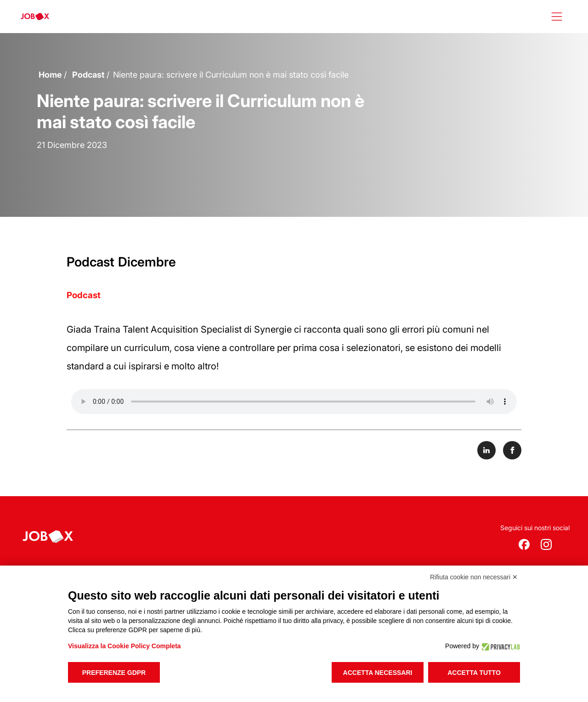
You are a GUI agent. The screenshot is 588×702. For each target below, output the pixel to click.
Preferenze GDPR (114, 673)
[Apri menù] (557, 17)
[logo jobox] (35, 17)
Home (50, 75)
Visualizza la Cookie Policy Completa (124, 646)
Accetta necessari (378, 673)
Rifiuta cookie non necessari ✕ (474, 577)
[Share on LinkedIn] (486, 450)
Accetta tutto (474, 673)
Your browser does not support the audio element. (294, 402)
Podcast (88, 75)
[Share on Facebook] (512, 450)
